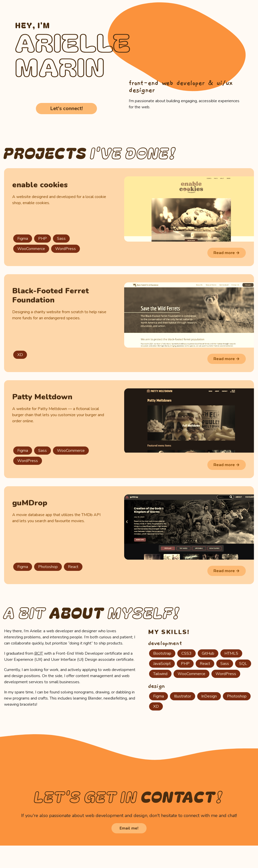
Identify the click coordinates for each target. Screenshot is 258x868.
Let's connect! (66, 108)
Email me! (129, 828)
